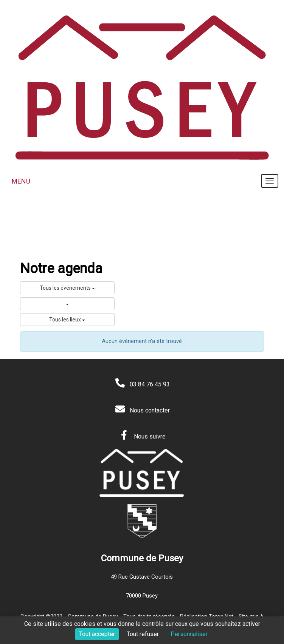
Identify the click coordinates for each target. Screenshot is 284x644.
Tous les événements (67, 288)
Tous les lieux (67, 320)
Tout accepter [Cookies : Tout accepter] (97, 634)
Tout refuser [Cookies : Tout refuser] (143, 634)
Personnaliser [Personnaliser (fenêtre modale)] (189, 634)
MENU (21, 181)
